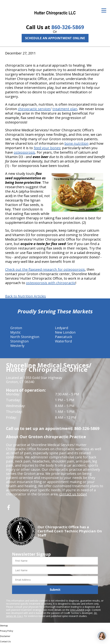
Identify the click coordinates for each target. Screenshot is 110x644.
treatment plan (65, 109)
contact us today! (73, 494)
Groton (16, 328)
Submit (55, 590)
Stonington (20, 341)
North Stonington (25, 337)
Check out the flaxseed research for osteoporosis (45, 269)
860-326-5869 (68, 27)
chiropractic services (34, 109)
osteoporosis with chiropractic (51, 283)
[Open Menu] (104, 10)
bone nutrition (76, 143)
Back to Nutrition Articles (26, 296)
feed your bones (47, 148)
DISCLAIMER (77, 610)
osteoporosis (24, 152)
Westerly (17, 346)
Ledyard (62, 328)
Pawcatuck (64, 337)
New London (65, 332)
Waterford (63, 341)
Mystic (15, 332)
